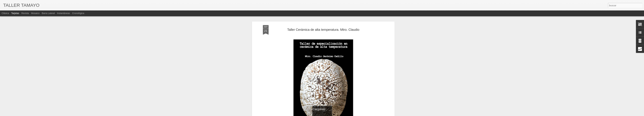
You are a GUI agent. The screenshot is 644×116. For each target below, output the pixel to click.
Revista (25, 13)
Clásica (5, 13)
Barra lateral (48, 13)
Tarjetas (15, 13)
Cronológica (78, 13)
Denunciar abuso (356, 114)
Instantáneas (63, 13)
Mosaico (35, 13)
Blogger (345, 114)
